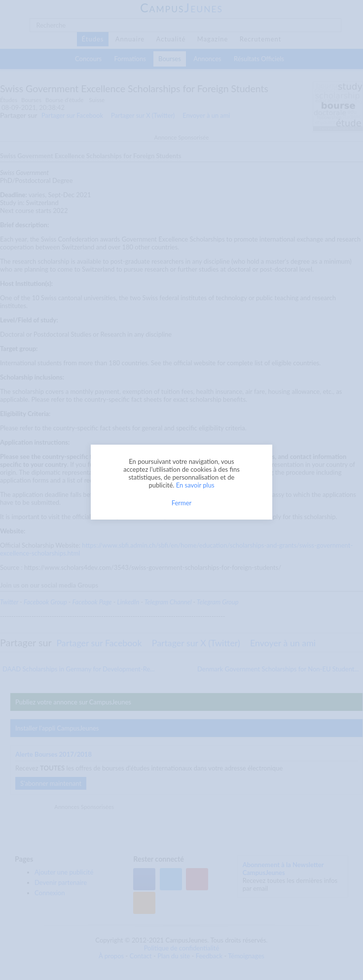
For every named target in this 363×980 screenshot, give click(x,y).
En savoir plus (195, 485)
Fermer (182, 503)
